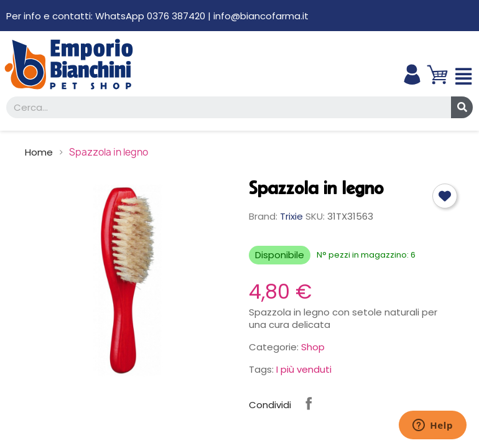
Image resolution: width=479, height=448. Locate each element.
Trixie (291, 216)
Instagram (341, 403)
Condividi (309, 403)
